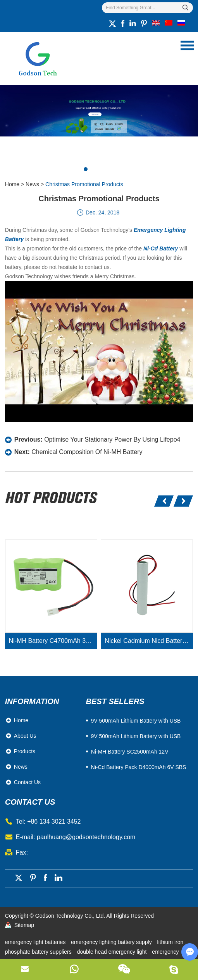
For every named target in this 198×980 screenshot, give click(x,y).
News (32, 184)
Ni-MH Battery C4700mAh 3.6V (52, 641)
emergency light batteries (36, 942)
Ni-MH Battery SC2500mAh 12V (130, 752)
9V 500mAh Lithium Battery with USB (136, 736)
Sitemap (24, 925)
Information (32, 701)
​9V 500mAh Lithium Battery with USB (136, 721)
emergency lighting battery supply (112, 942)
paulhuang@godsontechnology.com (86, 837)
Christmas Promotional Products (84, 184)
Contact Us (27, 782)
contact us (30, 802)
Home (12, 184)
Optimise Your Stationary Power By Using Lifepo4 (112, 439)
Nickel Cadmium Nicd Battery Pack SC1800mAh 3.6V (149, 641)
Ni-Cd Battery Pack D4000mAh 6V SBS (139, 767)
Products (25, 751)
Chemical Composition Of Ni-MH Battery (87, 452)
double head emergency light (113, 952)
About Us (25, 736)
